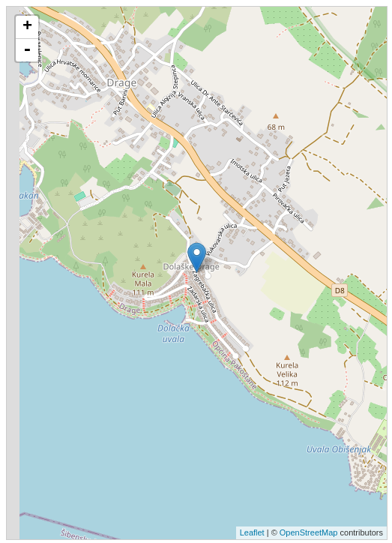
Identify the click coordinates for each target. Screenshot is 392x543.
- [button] (27, 50)
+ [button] (27, 27)
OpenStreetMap (309, 532)
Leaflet (252, 532)
